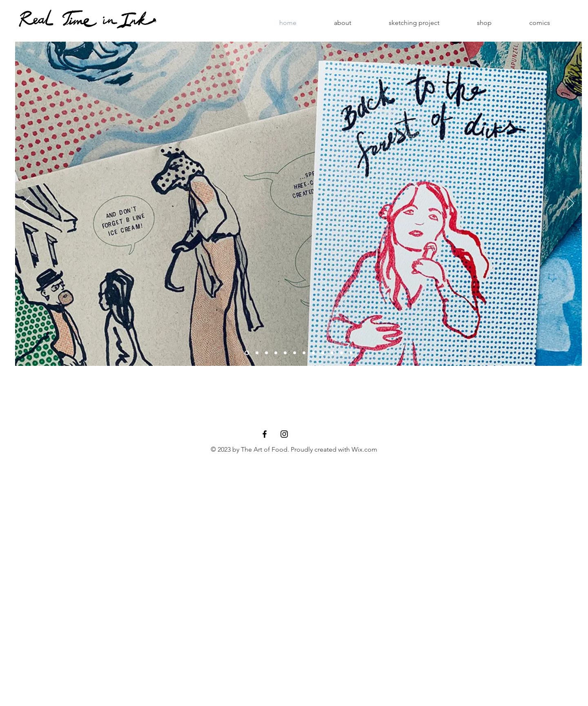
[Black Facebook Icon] (265, 434)
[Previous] (27, 204)
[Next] (570, 204)
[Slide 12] (351, 353)
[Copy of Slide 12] (285, 353)
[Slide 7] (332, 353)
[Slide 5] (295, 353)
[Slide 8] (276, 353)
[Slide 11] (266, 353)
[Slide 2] (247, 353)
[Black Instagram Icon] (284, 434)
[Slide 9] (323, 353)
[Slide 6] (304, 353)
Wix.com (364, 449)
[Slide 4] (257, 353)
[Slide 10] (313, 353)
